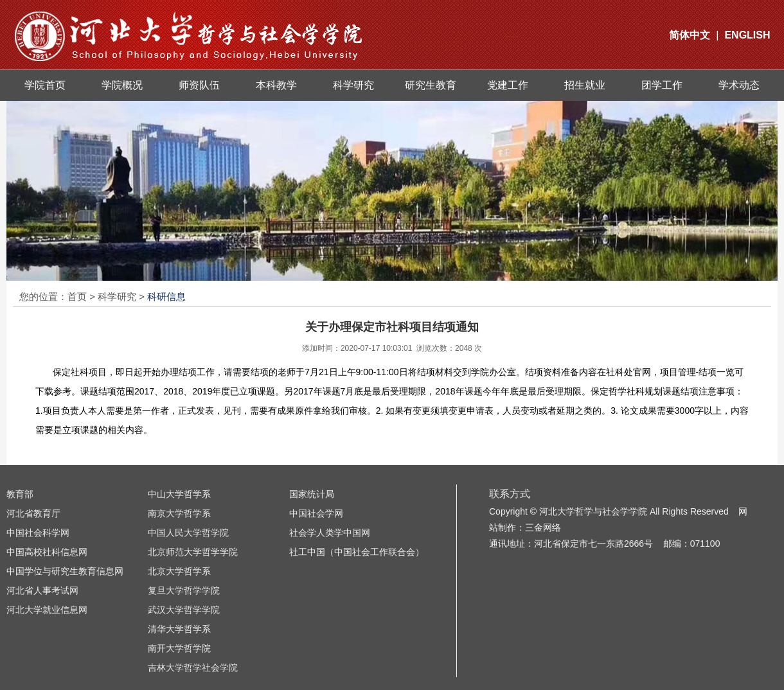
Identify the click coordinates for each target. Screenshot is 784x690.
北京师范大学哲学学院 (193, 552)
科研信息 (166, 296)
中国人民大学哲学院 (188, 533)
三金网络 (543, 527)
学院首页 (45, 85)
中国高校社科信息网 (47, 552)
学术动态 (739, 85)
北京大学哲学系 (179, 571)
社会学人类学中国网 (330, 533)
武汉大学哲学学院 (184, 610)
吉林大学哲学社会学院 (193, 668)
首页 (77, 296)
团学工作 (662, 85)
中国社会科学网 (38, 533)
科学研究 (353, 85)
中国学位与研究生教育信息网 (65, 571)
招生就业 (585, 85)
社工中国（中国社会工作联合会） (357, 552)
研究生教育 (431, 85)
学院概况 (122, 85)
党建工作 (508, 85)
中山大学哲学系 (179, 494)
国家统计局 (312, 494)
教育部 (20, 494)
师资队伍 (199, 85)
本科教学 (276, 85)
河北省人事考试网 (42, 590)
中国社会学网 (316, 513)
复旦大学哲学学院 (184, 590)
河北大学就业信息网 (47, 610)
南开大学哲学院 (179, 648)
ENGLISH (747, 35)
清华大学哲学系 (179, 629)
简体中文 (690, 35)
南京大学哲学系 (179, 513)
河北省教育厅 (33, 513)
